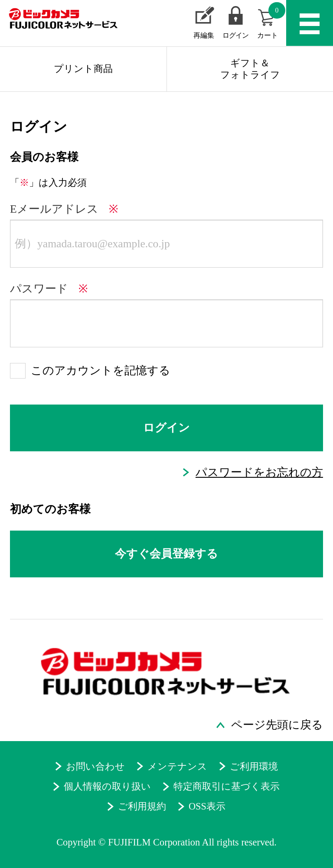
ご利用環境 (254, 766)
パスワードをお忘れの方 (259, 472)
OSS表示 (207, 806)
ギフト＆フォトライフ (250, 69)
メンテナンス (177, 766)
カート (271, 21)
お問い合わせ (95, 766)
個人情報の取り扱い (107, 786)
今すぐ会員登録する (166, 554)
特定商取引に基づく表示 (227, 786)
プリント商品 (83, 69)
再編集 (204, 35)
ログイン (236, 35)
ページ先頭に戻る (277, 725)
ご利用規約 (142, 806)
